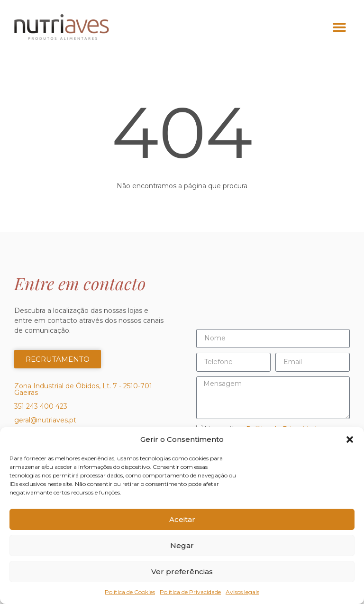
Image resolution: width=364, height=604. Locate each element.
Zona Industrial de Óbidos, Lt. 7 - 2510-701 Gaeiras (83, 389)
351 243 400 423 (41, 406)
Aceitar (182, 519)
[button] (350, 439)
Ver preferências (182, 572)
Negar (182, 545)
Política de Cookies (130, 592)
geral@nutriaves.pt (45, 420)
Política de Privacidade (190, 592)
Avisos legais (242, 592)
